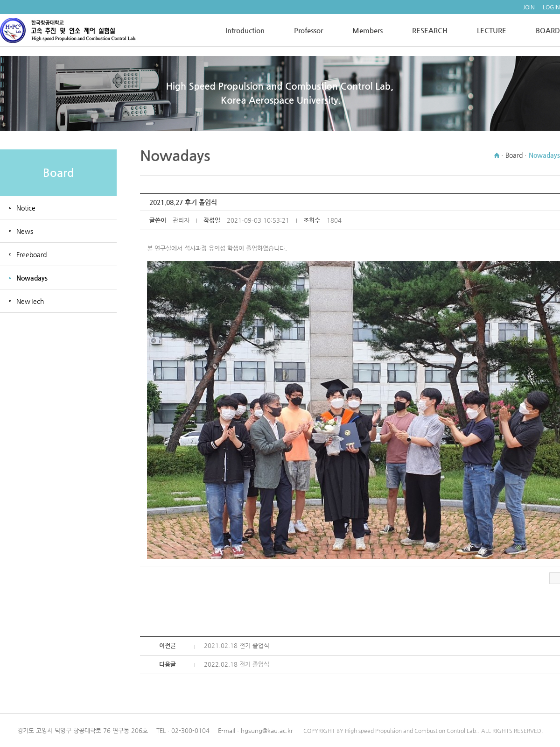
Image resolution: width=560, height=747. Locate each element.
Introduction (245, 30)
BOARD (548, 30)
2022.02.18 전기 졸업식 (237, 664)
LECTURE (492, 30)
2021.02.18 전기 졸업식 (237, 645)
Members (367, 30)
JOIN (529, 7)
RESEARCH (430, 30)
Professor (308, 30)
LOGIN (551, 7)
